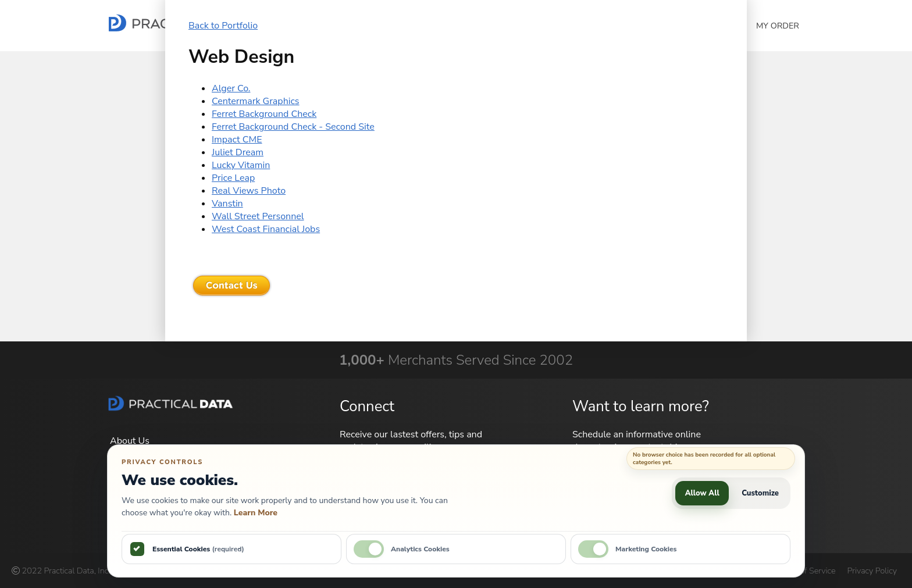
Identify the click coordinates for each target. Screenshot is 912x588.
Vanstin (227, 204)
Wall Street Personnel (258, 216)
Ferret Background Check (264, 114)
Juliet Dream (238, 152)
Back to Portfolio (223, 26)
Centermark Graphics (256, 101)
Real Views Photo (249, 191)
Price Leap (233, 178)
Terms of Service (805, 571)
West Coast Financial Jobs (266, 229)
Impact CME (237, 140)
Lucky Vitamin (241, 165)
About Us (130, 441)
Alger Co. (231, 88)
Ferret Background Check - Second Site (293, 127)
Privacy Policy (872, 571)
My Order (778, 26)
